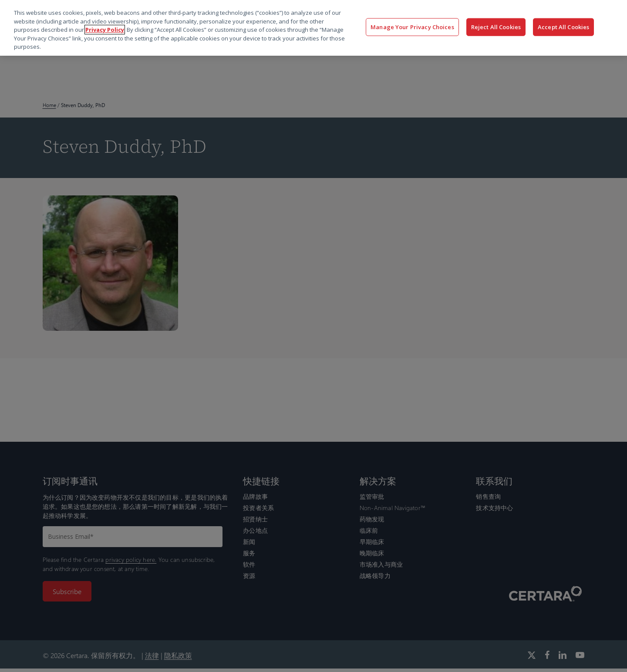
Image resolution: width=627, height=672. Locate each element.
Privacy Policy (105, 30)
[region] (313, 28)
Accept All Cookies (563, 27)
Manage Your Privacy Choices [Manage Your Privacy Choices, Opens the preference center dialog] (412, 27)
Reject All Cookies (496, 27)
